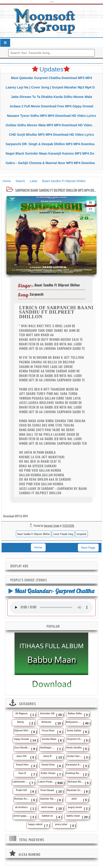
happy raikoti (35, 824)
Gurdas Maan (49, 739)
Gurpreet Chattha (75, 739)
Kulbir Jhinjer (48, 773)
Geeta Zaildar (74, 731)
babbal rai (47, 816)
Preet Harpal (47, 790)
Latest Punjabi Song (63, 534)
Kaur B (22, 773)
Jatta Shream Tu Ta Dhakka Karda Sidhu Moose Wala (51, 97)
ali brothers (21, 807)
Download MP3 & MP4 (15, 516)
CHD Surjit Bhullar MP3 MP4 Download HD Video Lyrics (51, 135)
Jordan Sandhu (75, 756)
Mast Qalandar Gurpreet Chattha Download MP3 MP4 (52, 78)
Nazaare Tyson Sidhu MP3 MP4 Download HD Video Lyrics (51, 116)
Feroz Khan (48, 731)
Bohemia (46, 722)
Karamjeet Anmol (74, 765)
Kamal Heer (22, 765)
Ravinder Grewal (75, 790)
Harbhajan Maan (48, 748)
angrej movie (75, 807)
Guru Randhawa (22, 748)
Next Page (88, 548)
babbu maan (73, 816)
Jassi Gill (21, 756)
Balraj (21, 722)
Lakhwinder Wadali (21, 782)
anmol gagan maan (21, 816)
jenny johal (61, 824)
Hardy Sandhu (74, 748)
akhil (74, 799)
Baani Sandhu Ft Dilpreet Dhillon (34, 534)
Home (38, 547)
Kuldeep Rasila (74, 773)
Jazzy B (47, 756)
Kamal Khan (48, 765)
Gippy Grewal (21, 739)
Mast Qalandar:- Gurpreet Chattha (51, 591)
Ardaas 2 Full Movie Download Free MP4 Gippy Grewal (51, 106)
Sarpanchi (81, 534)
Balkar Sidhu (75, 714)
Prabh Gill (21, 790)
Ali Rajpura (21, 714)
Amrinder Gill (47, 714)
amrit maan (47, 807)
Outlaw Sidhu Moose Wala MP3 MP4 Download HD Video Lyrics (54, 125)
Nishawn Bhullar (76, 782)
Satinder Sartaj (48, 799)
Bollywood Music (74, 722)
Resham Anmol (22, 799)
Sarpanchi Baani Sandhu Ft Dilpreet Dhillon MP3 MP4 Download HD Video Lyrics (55, 190)
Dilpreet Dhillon (22, 731)
